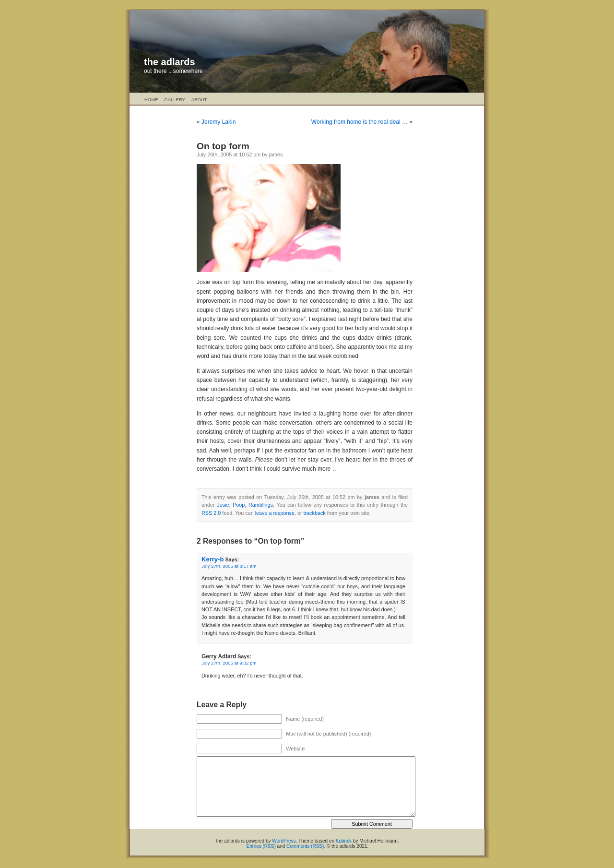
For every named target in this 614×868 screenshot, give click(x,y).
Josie (223, 505)
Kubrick (344, 841)
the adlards (170, 62)
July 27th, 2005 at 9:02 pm (229, 663)
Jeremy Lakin (218, 122)
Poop (239, 505)
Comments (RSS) (305, 846)
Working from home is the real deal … (360, 122)
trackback (315, 513)
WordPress (284, 841)
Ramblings (261, 505)
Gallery (175, 100)
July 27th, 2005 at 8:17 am (229, 566)
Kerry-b (213, 559)
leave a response (275, 513)
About (199, 100)
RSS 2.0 (211, 513)
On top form (223, 146)
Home (151, 100)
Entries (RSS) (261, 846)
